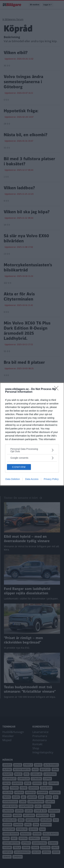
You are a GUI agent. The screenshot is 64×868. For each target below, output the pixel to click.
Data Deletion (13, 479)
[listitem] (32, 450)
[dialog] (32, 434)
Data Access (32, 479)
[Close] (57, 389)
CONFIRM (19, 467)
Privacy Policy (51, 479)
